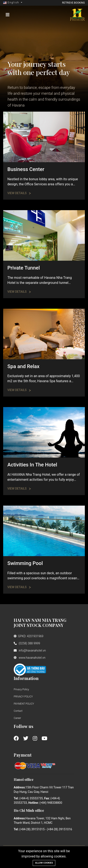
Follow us (24, 726)
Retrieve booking (73, 3)
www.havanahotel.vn (30, 658)
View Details (19, 193)
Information (26, 678)
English (12, 3)
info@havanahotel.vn (30, 650)
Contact (18, 711)
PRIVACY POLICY (23, 697)
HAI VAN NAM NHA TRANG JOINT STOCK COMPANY (40, 623)
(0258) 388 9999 (27, 643)
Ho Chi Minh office (29, 810)
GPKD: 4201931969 (28, 636)
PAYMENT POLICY (24, 704)
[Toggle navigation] (8, 15)
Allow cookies (44, 863)
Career (17, 718)
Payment (23, 755)
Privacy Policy (21, 689)
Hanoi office (24, 779)
